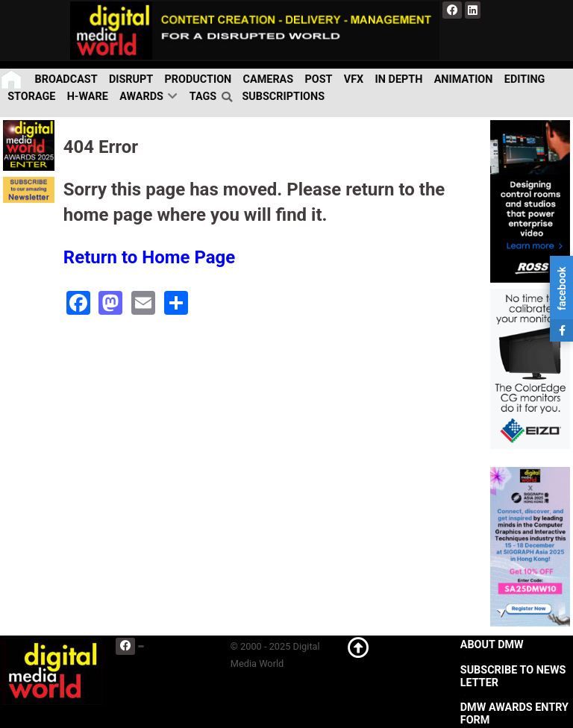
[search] (229, 97)
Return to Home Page (150, 257)
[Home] (12, 79)
